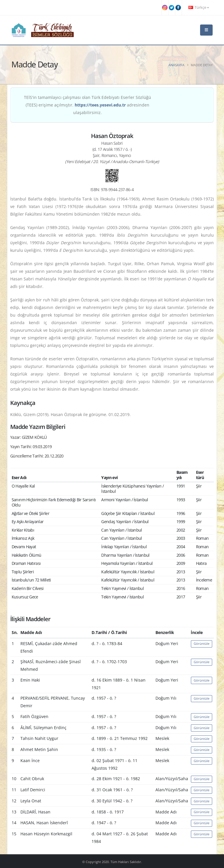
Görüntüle (202, 643)
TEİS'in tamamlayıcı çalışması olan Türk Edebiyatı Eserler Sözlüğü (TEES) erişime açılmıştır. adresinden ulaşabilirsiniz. (87, 105)
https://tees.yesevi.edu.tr (100, 105)
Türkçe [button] (199, 7)
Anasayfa (176, 65)
